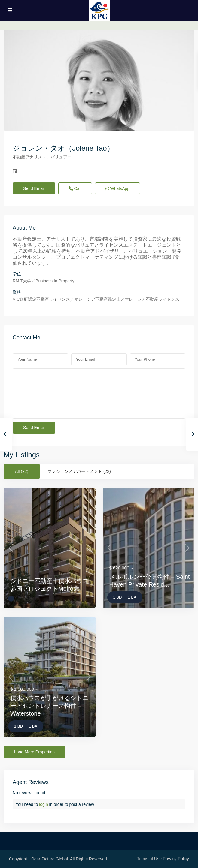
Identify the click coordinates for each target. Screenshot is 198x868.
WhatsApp (117, 188)
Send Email (34, 188)
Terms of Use (149, 859)
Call (75, 188)
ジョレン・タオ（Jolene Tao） (63, 148)
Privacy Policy (176, 859)
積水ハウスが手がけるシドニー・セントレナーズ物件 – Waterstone (49, 706)
